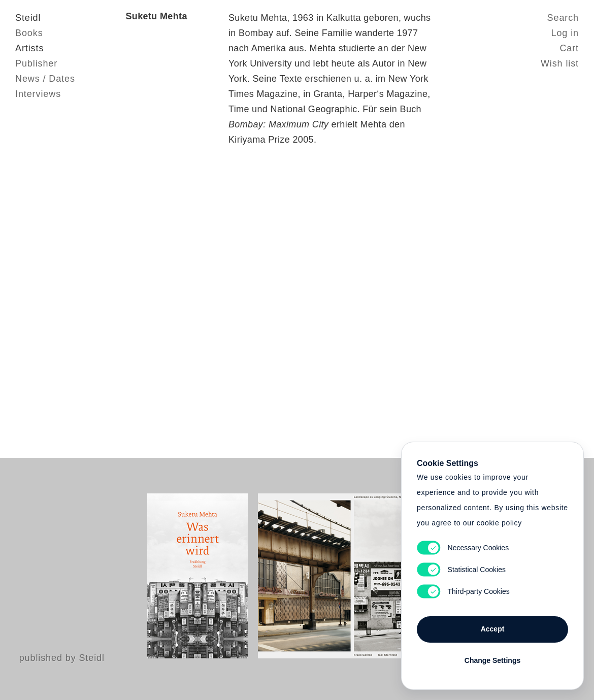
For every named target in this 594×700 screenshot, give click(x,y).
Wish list (560, 63)
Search (563, 18)
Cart (569, 48)
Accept (493, 629)
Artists (29, 48)
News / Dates (45, 79)
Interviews (38, 94)
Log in (565, 33)
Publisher (36, 63)
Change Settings (492, 660)
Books (29, 33)
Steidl (28, 18)
